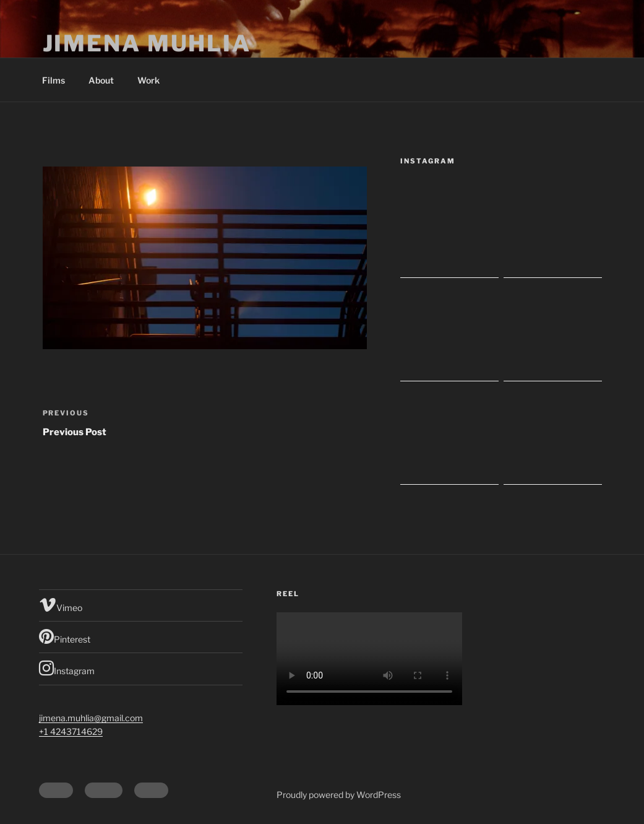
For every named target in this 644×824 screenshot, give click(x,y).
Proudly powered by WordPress (339, 795)
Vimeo (61, 605)
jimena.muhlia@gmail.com (91, 718)
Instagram (67, 668)
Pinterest (65, 636)
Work (148, 80)
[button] (205, 258)
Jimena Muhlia (147, 43)
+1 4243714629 (71, 731)
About (101, 80)
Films (54, 80)
